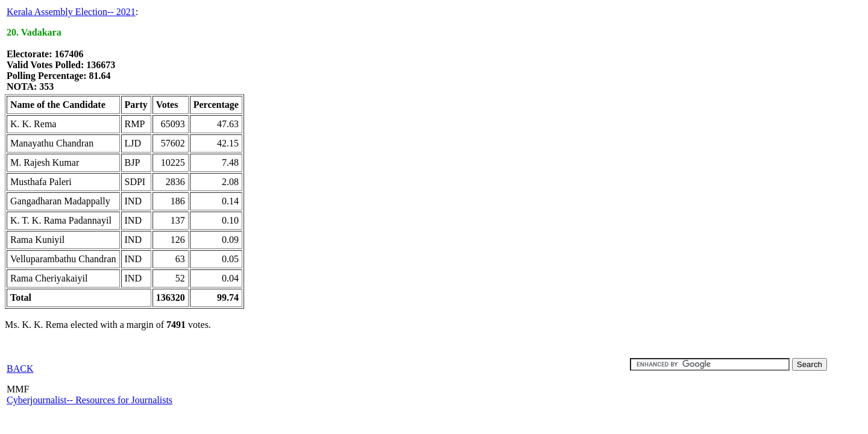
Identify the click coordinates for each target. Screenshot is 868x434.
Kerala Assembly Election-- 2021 (71, 12)
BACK (20, 369)
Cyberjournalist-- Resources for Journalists (90, 400)
